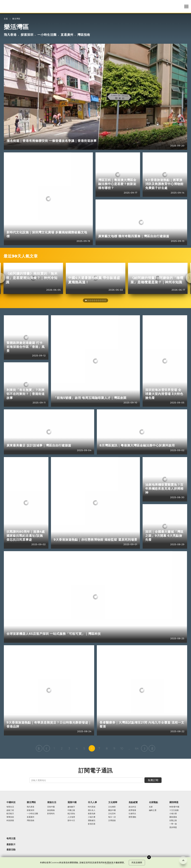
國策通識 (173, 817)
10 (122, 748)
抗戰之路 (173, 821)
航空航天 (10, 814)
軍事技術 (10, 817)
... (129, 748)
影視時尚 (51, 814)
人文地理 (71, 817)
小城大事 (92, 817)
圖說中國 (112, 810)
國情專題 (174, 802)
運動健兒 (92, 821)
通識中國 (72, 802)
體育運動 (132, 817)
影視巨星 (92, 824)
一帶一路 (173, 824)
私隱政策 (109, 863)
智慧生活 (10, 807)
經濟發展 (132, 810)
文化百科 (112, 814)
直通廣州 (67, 35)
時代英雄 (92, 807)
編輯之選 (153, 810)
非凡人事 (92, 802)
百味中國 (51, 807)
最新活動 (11, 850)
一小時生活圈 (47, 35)
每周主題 (11, 838)
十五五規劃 (174, 810)
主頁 (6, 19)
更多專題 (173, 827)
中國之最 (71, 810)
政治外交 (132, 807)
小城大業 (173, 814)
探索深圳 (27, 35)
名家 (151, 807)
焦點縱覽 (133, 802)
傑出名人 (92, 810)
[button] (86, 300)
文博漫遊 (112, 821)
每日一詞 (112, 817)
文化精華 (113, 802)
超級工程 (10, 810)
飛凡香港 (10, 35)
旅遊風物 (51, 810)
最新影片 (11, 844)
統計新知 (71, 814)
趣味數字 (71, 807)
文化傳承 (112, 807)
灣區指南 (84, 35)
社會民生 (132, 814)
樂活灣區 (16, 19)
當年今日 (71, 821)
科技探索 (10, 821)
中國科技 (11, 802)
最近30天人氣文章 (21, 256)
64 (137, 748)
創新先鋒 (92, 814)
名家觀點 (153, 802)
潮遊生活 (52, 802)
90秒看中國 (174, 807)
